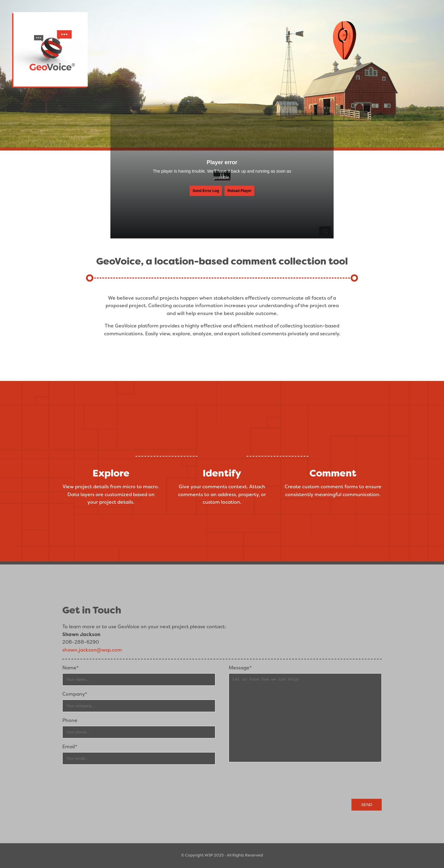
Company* (75, 694)
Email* (70, 747)
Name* (70, 668)
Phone (70, 720)
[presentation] (336, 781)
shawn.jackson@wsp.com (92, 650)
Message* (240, 668)
